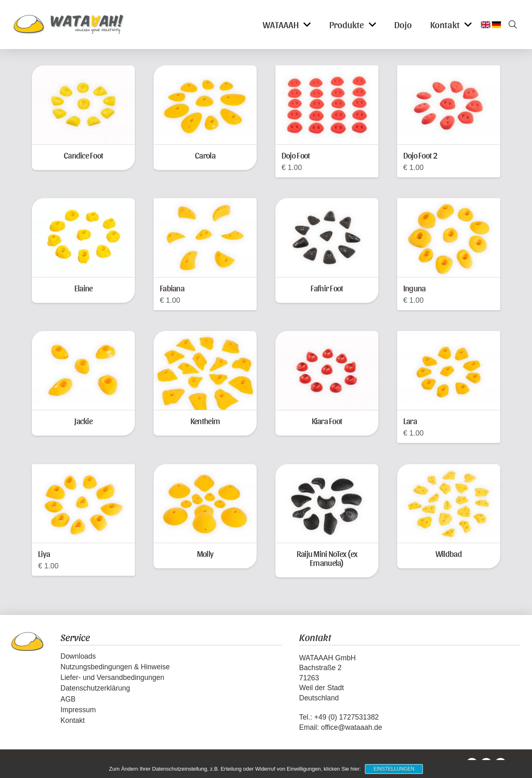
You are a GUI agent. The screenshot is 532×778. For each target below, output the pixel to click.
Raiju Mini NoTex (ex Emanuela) (327, 558)
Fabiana (172, 288)
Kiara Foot (327, 421)
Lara (410, 421)
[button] (510, 25)
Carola (205, 155)
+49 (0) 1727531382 (346, 717)
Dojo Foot (296, 155)
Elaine (84, 288)
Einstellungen (394, 769)
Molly (205, 553)
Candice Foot (83, 155)
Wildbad (449, 553)
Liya (44, 553)
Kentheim (205, 421)
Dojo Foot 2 (420, 155)
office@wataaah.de (351, 727)
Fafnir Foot (327, 288)
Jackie (83, 421)
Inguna (415, 288)
